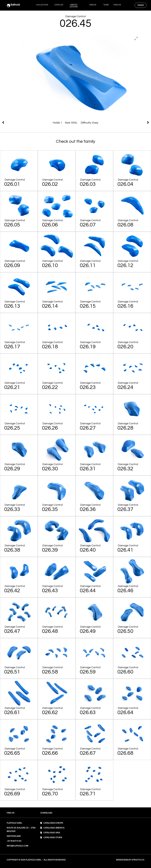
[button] (46, 813)
